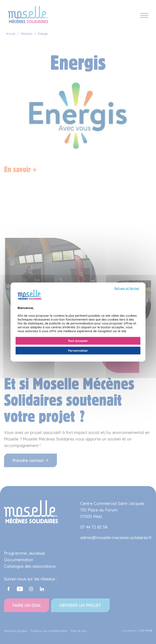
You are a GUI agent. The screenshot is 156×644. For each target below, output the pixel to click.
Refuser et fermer (127, 288)
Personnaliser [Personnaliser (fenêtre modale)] (78, 351)
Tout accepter (78, 341)
